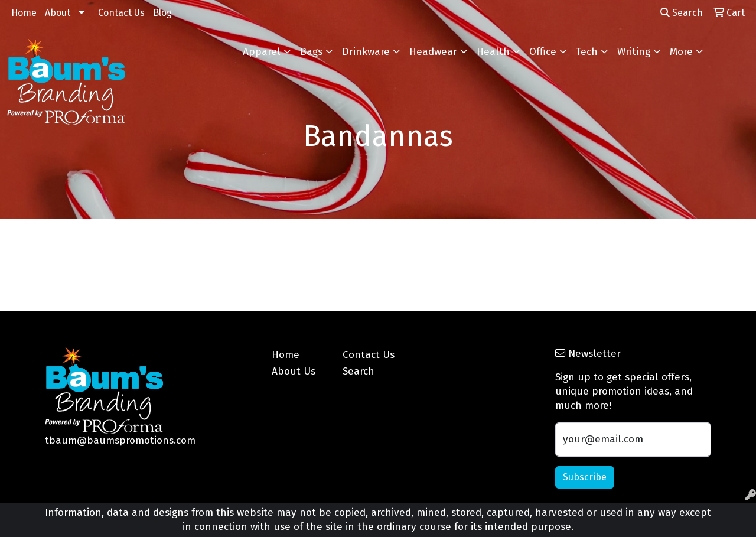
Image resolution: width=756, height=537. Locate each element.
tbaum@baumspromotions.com (120, 440)
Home (24, 13)
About (58, 13)
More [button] (681, 52)
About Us (294, 371)
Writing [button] (634, 52)
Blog (162, 13)
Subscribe (585, 477)
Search (682, 13)
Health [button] (493, 52)
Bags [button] (311, 52)
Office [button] (543, 52)
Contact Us (121, 13)
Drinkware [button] (366, 52)
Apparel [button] (262, 52)
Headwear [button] (433, 52)
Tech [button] (587, 52)
